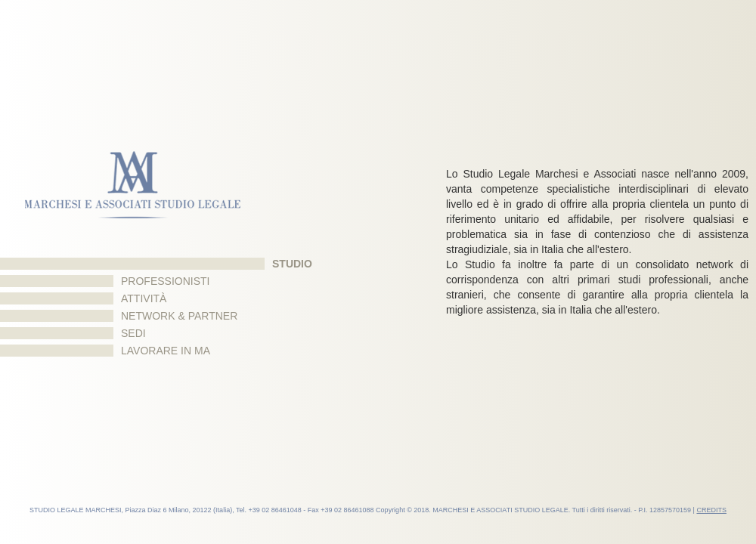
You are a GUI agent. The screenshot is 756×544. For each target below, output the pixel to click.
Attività (144, 298)
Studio (292, 264)
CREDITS (711, 510)
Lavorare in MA (166, 351)
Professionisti (165, 281)
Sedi (133, 333)
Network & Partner (179, 316)
